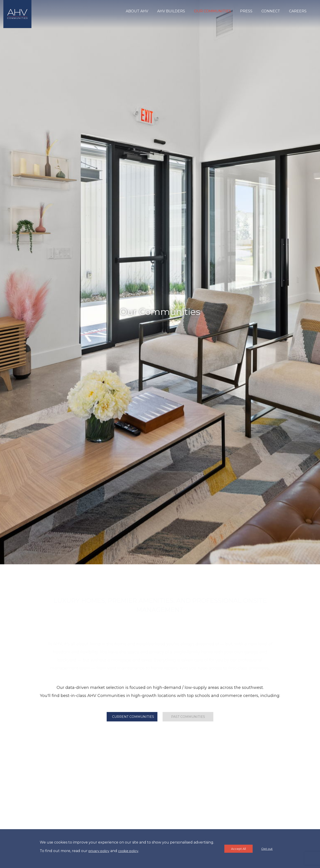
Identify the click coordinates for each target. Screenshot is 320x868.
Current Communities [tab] (133, 717)
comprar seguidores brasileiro (160, 653)
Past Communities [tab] (188, 717)
